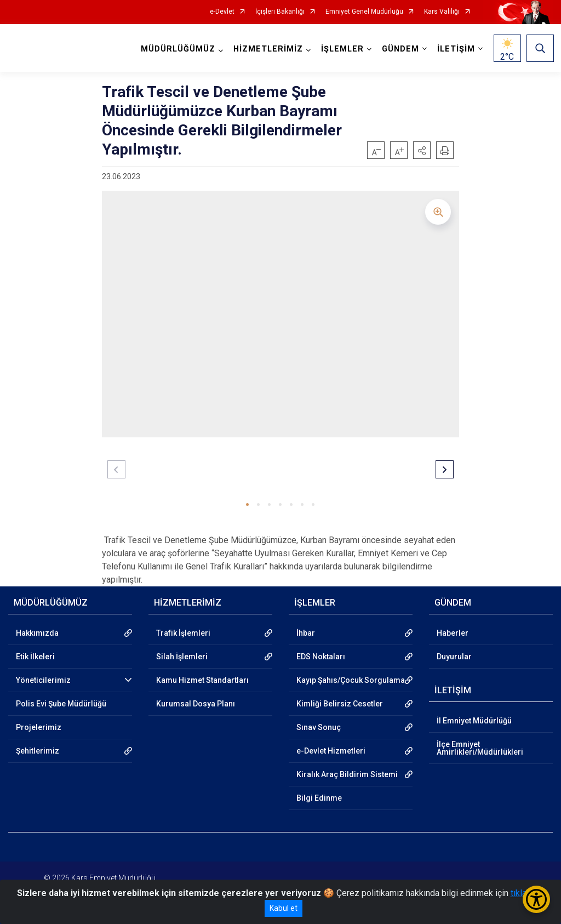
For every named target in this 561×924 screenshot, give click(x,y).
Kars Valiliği (442, 12)
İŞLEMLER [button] (341, 49)
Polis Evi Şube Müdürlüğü (61, 704)
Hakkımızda (37, 633)
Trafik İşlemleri (183, 633)
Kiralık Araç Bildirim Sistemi (347, 774)
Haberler (453, 633)
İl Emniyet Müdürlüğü (474, 721)
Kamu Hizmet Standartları (202, 680)
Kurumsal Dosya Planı (196, 704)
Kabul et (284, 908)
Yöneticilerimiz (43, 680)
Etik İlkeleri (35, 657)
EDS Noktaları (321, 657)
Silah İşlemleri (182, 657)
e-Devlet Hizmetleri (331, 751)
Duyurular (454, 657)
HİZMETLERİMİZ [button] (267, 49)
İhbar (306, 633)
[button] (422, 150)
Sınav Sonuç (319, 727)
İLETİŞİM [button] (455, 49)
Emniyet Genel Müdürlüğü (364, 12)
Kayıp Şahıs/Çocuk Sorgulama (351, 680)
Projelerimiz (39, 727)
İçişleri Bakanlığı (280, 12)
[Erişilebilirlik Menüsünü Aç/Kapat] (536, 899)
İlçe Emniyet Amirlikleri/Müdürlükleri (480, 748)
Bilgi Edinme (319, 798)
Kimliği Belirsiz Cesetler (340, 704)
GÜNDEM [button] (399, 49)
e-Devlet (222, 12)
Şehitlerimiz (38, 751)
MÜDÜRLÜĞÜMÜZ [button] (177, 49)
